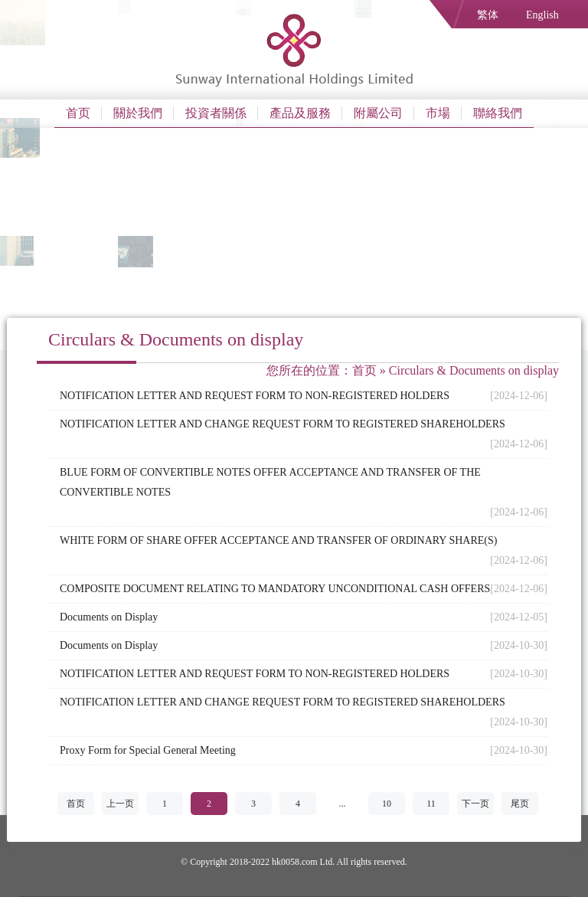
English (542, 15)
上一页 (120, 804)
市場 (438, 113)
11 (431, 804)
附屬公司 (378, 113)
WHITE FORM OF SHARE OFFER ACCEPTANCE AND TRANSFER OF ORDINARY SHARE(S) (278, 540)
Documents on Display (109, 617)
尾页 (520, 804)
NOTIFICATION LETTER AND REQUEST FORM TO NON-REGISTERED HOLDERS (255, 396)
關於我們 (138, 113)
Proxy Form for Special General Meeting (148, 750)
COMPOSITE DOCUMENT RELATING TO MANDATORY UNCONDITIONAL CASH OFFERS (275, 589)
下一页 (475, 804)
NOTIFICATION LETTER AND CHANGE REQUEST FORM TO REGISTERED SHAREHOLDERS (283, 424)
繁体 (488, 15)
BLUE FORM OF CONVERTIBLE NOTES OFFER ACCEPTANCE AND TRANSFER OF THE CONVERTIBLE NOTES (270, 482)
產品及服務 (300, 113)
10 (387, 804)
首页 (78, 113)
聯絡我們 (498, 113)
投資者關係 (216, 113)
